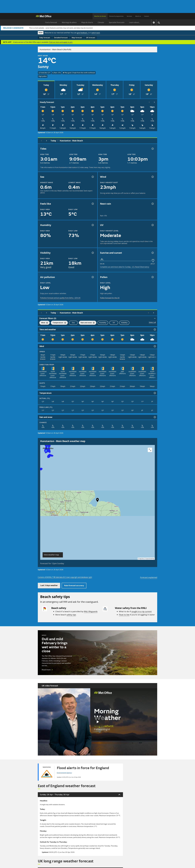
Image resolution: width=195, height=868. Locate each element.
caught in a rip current (141, 611)
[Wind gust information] (152, 177)
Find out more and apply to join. (61, 42)
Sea (73, 323)
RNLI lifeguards (91, 611)
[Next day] (47, 141)
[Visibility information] (93, 253)
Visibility (124, 323)
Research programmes (116, 16)
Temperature (58, 323)
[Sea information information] (93, 177)
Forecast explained (149, 577)
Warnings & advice (69, 22)
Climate (101, 22)
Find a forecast (51, 22)
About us (138, 16)
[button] (97, 500)
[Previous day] (41, 141)
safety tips (71, 615)
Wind (44, 323)
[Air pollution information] (93, 277)
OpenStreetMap (150, 559)
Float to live (124, 615)
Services (129, 16)
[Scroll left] (149, 102)
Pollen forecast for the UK (110, 298)
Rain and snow (87, 323)
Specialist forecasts (117, 22)
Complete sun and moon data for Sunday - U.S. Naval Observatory (125, 267)
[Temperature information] (155, 393)
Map (77, 38)
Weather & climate (100, 16)
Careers (147, 16)
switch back (96, 33)
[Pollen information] (152, 277)
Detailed (61, 38)
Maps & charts (87, 22)
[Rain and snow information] (155, 417)
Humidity (103, 323)
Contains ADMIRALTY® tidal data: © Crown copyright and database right (65, 577)
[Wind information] (155, 346)
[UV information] (152, 225)
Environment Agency (64, 773)
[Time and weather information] (155, 330)
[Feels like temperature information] (93, 204)
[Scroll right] (154, 102)
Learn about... (135, 22)
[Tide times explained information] (152, 149)
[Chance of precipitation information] (152, 204)
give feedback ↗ (83, 33)
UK (91, 38)
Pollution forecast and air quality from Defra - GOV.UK (60, 298)
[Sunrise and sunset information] (152, 253)
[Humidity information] (93, 225)
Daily (45, 38)
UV (114, 323)
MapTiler (141, 559)
